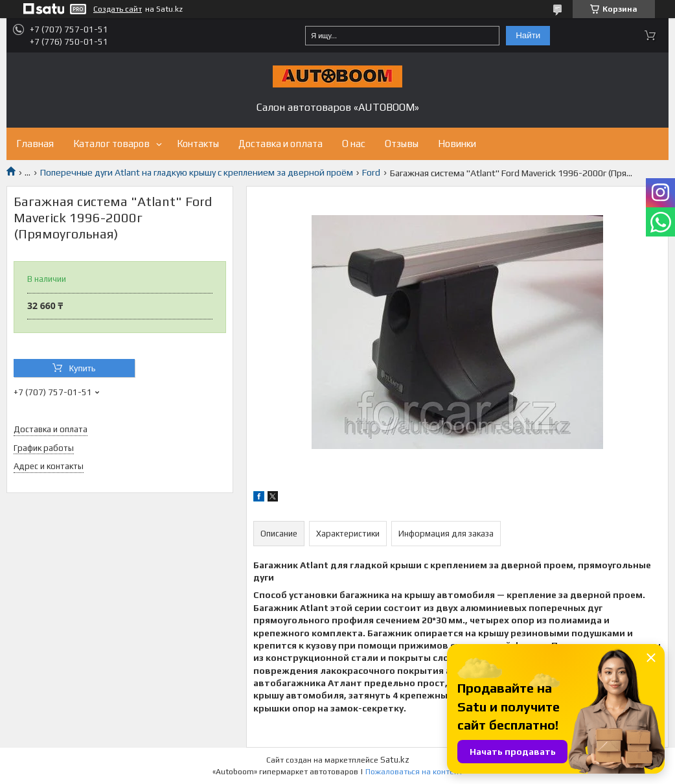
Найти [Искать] (528, 35)
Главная (35, 144)
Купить (82, 368)
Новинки (457, 144)
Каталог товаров (111, 144)
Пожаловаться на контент (414, 772)
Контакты (198, 144)
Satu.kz (395, 760)
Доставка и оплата (280, 144)
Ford (371, 172)
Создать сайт (118, 9)
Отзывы (402, 144)
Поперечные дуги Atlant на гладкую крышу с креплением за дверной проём (197, 172)
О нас (354, 144)
